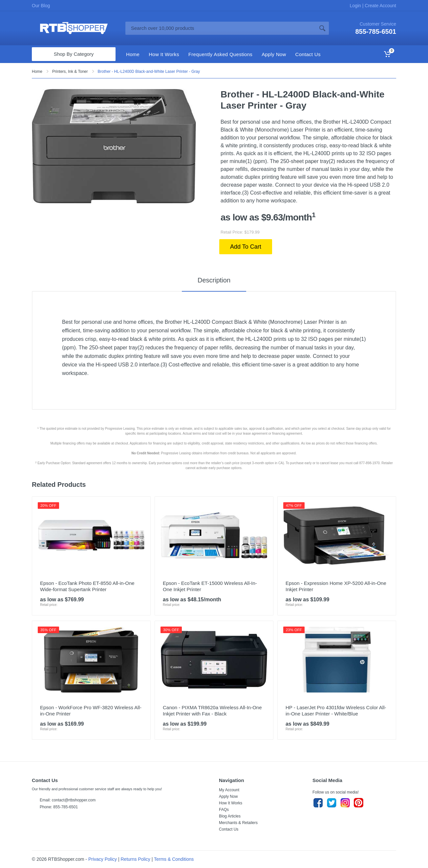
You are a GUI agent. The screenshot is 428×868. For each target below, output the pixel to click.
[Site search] (221, 28)
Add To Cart (246, 247)
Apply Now (228, 796)
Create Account (380, 6)
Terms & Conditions (174, 859)
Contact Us (229, 829)
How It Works (231, 803)
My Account (229, 790)
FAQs (224, 810)
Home (37, 72)
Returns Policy (136, 859)
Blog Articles (230, 816)
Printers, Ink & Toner (70, 72)
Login (356, 6)
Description (214, 280)
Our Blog (41, 6)
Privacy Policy (103, 859)
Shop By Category (74, 54)
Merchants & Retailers (238, 823)
